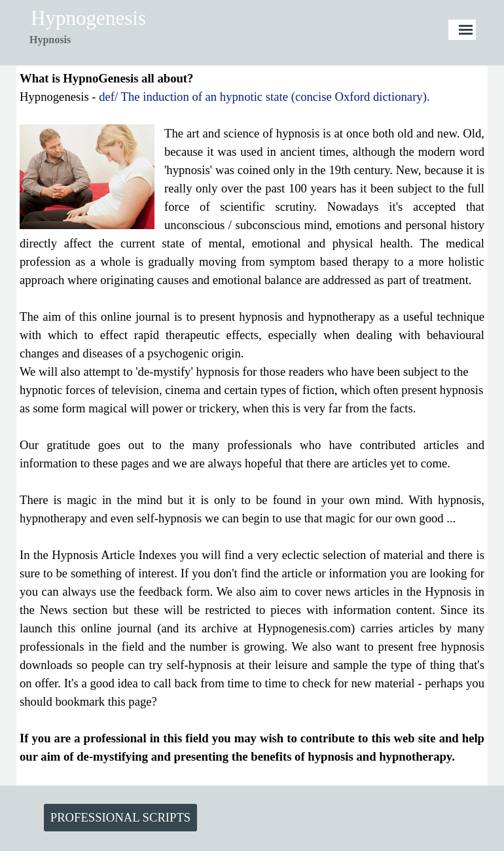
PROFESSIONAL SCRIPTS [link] (120, 817)
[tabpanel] (79, 40)
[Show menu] (466, 30)
